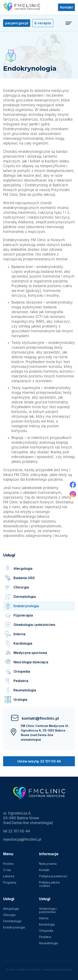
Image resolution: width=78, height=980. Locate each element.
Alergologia (11, 909)
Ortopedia (46, 931)
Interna (44, 918)
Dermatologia (12, 921)
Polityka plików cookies (49, 884)
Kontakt (66, 7)
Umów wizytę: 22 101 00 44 (39, 761)
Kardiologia (47, 924)
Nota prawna (48, 864)
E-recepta (43, 23)
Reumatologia (48, 943)
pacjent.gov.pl (17, 23)
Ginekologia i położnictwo (48, 910)
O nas (7, 870)
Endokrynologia (14, 927)
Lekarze (9, 876)
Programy (10, 882)
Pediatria (45, 937)
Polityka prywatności (53, 876)
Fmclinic (9, 864)
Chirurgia (9, 915)
